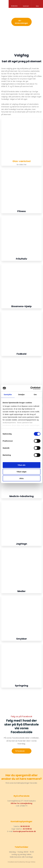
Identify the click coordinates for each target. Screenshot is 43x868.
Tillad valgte (21, 472)
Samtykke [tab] (8, 394)
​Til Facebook (20, 751)
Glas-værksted (21, 161)
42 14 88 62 (27, 829)
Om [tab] (35, 394)
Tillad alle (21, 465)
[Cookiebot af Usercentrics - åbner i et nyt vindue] (31, 388)
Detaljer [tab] (22, 394)
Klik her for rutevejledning (21, 803)
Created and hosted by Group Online (21, 862)
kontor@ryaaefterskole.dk (24, 831)
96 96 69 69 (25, 826)
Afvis (21, 478)
